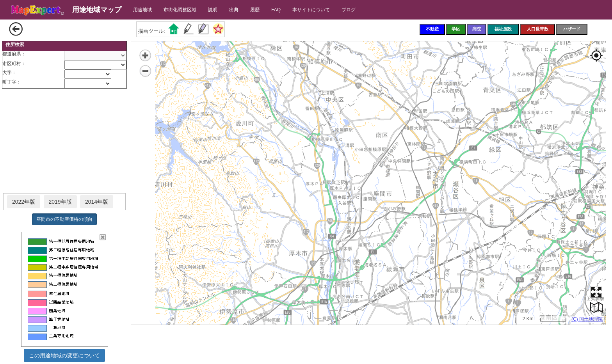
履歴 (255, 10)
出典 (234, 10)
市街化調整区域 (180, 10)
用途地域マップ (97, 10)
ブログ (349, 10)
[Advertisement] (64, 141)
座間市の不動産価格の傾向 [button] (64, 219)
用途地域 (142, 10)
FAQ (276, 10)
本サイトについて (311, 10)
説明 (213, 10)
